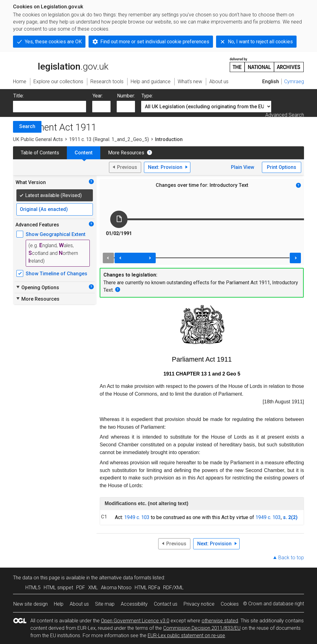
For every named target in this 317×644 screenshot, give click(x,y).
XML (93, 588)
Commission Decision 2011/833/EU (202, 628)
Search (27, 126)
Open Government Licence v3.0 (135, 621)
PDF (81, 588)
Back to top (291, 558)
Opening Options (37, 287)
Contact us (166, 604)
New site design (30, 604)
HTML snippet (58, 588)
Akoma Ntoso (116, 588)
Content (84, 153)
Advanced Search (285, 115)
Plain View (243, 167)
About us (79, 604)
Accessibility (134, 604)
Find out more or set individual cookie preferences (155, 42)
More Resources (126, 153)
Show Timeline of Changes (56, 274)
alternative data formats (125, 578)
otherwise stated (220, 621)
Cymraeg (294, 82)
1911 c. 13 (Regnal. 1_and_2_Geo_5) (109, 139)
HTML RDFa (147, 588)
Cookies (230, 604)
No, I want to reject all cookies (260, 42)
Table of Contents (40, 153)
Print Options (282, 167)
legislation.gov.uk (61, 64)
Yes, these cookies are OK (53, 42)
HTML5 (33, 588)
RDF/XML (173, 588)
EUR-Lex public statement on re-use (186, 635)
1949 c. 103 (137, 517)
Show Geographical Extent (56, 234)
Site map (105, 604)
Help (59, 604)
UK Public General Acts (38, 139)
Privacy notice (199, 604)
